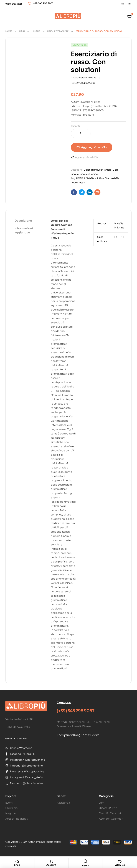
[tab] (24, 221)
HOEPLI (80, 178)
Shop (17, 865)
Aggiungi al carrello (94, 147)
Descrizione (23, 221)
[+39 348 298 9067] (29, 3)
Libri (22, 31)
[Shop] (17, 862)
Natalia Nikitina (88, 78)
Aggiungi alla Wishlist (87, 157)
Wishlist (120, 865)
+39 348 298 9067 (43, 3)
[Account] (51, 862)
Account (51, 865)
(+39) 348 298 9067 (76, 711)
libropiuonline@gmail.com (78, 735)
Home (9, 31)
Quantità (76, 126)
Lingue (36, 31)
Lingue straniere (58, 31)
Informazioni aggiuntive (24, 230)
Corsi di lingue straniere (98, 170)
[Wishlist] (120, 862)
